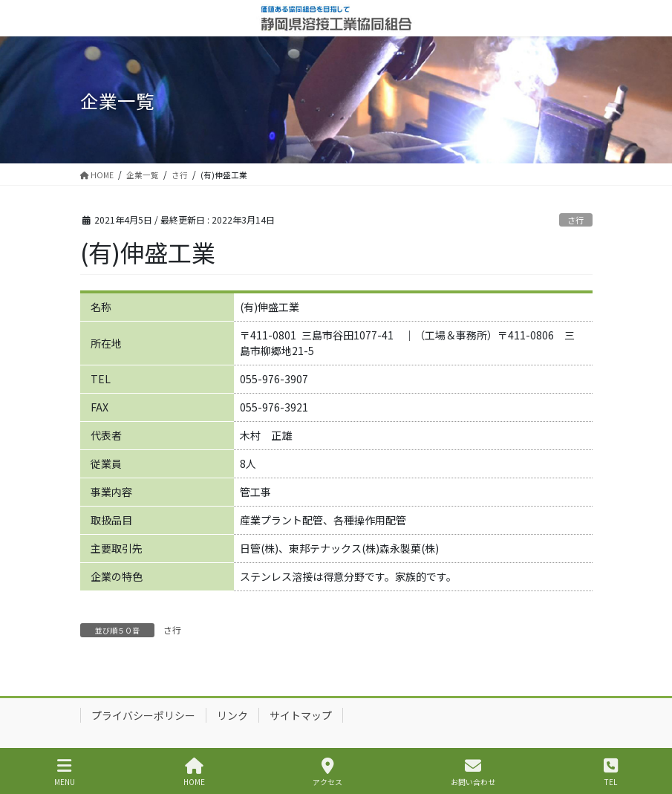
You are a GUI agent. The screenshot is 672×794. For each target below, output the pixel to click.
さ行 (575, 220)
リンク (232, 715)
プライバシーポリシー (143, 715)
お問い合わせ (473, 772)
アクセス (327, 772)
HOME (194, 772)
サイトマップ (301, 715)
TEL (611, 772)
